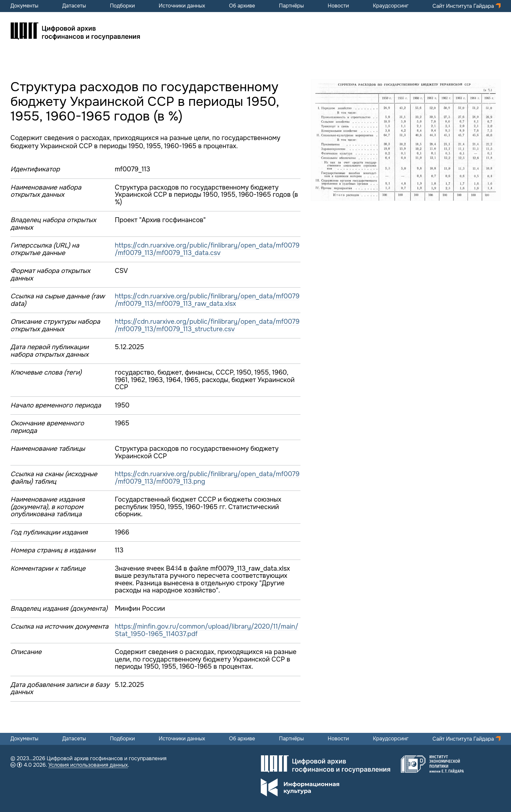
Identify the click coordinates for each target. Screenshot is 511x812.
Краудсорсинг (391, 6)
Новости (338, 6)
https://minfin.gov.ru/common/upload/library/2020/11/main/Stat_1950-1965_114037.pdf (206, 630)
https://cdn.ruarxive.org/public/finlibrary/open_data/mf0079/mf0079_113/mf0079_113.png (207, 478)
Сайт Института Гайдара (464, 6)
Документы (24, 6)
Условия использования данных (88, 765)
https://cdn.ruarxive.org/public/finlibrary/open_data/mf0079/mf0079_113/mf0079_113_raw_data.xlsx (207, 300)
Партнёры (291, 6)
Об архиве (242, 6)
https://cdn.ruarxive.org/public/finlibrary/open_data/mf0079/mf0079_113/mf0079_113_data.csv (207, 249)
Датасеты (74, 6)
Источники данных (182, 6)
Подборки (122, 6)
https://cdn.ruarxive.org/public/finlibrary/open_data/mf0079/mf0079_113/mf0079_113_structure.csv (207, 325)
